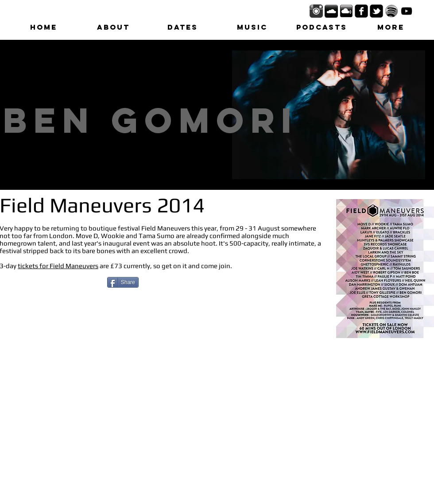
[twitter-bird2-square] (376, 11)
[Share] (123, 282)
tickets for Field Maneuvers (58, 266)
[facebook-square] (361, 11)
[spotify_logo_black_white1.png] (391, 11)
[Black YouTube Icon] (407, 11)
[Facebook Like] (56, 284)
